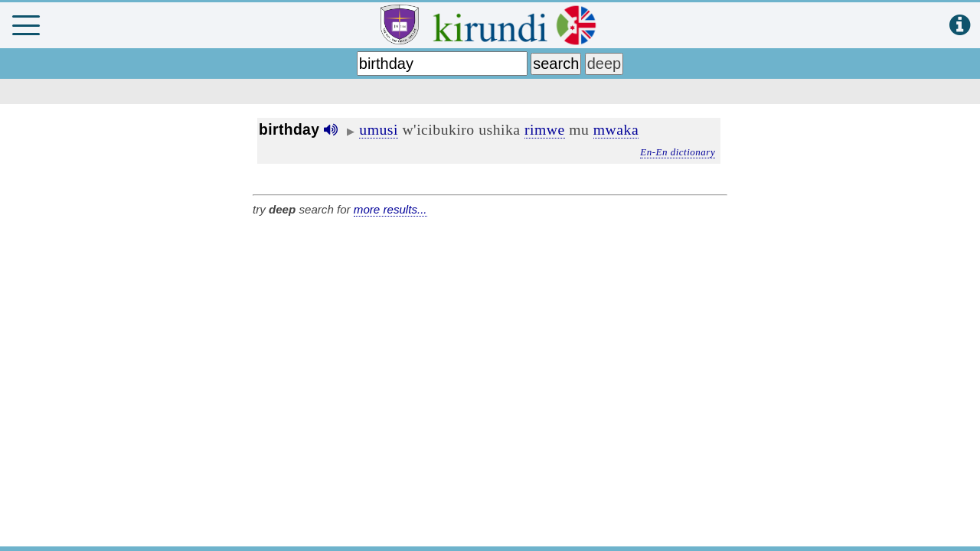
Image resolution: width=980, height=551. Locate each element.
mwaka (616, 129)
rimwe (545, 129)
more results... (390, 209)
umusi (379, 129)
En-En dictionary (678, 152)
